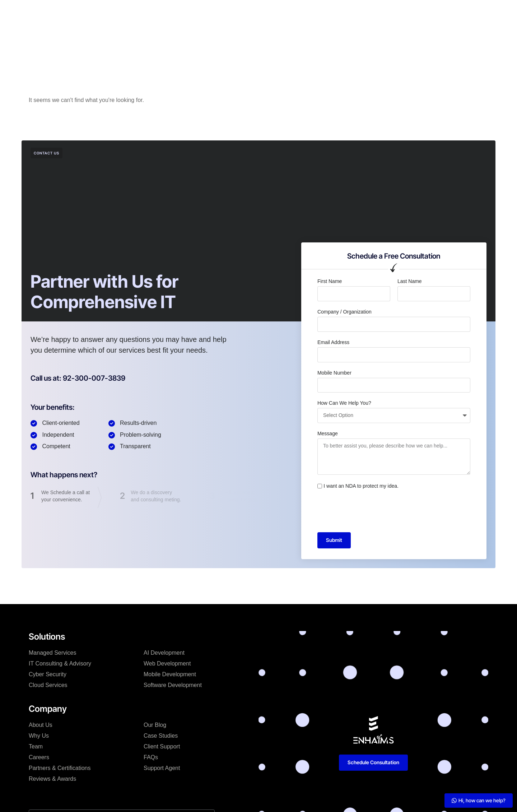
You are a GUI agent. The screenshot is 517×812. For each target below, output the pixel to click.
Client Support (162, 746)
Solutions (161, 12)
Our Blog (155, 725)
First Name (330, 281)
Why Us (39, 736)
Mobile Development (170, 674)
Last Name (410, 281)
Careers (39, 757)
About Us (41, 725)
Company (196, 12)
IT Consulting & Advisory (60, 663)
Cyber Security (48, 674)
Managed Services (53, 653)
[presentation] (372, 511)
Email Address (333, 342)
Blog (270, 12)
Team (36, 746)
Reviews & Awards (52, 779)
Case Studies (236, 12)
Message (328, 433)
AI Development (164, 653)
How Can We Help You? (344, 403)
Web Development (167, 663)
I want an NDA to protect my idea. (361, 486)
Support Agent (162, 768)
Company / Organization (344, 312)
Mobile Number (334, 373)
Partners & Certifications (60, 768)
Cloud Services (48, 685)
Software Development (173, 685)
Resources (301, 12)
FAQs (151, 757)
